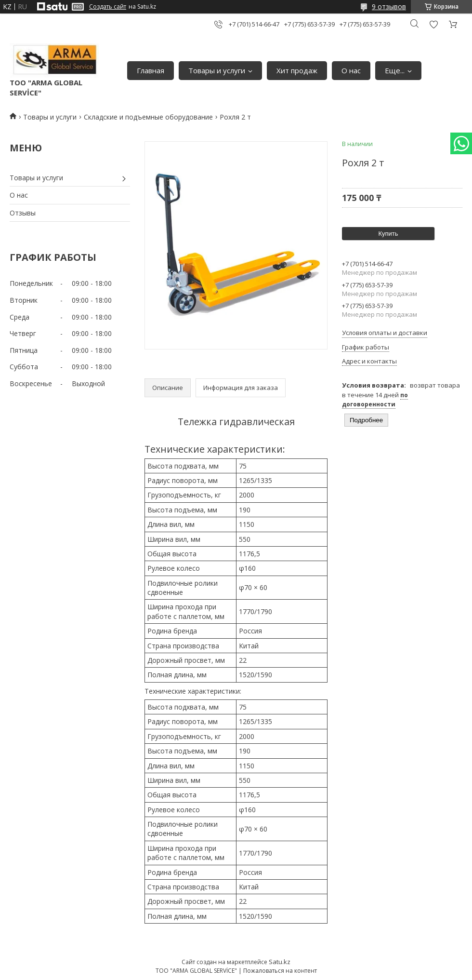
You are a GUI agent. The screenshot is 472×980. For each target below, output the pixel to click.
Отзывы (23, 213)
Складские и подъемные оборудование (148, 117)
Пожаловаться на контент (280, 971)
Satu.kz (280, 962)
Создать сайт (108, 7)
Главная (151, 70)
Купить (388, 234)
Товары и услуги (217, 70)
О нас (351, 70)
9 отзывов (389, 7)
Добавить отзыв (433, 24)
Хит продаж (297, 70)
